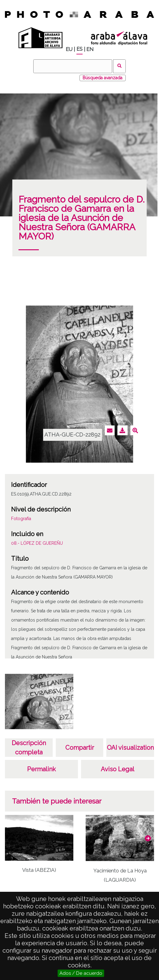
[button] (148, 838)
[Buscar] (73, 66)
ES (79, 49)
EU (69, 49)
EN (90, 49)
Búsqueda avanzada (102, 78)
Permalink (41, 769)
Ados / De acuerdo (81, 973)
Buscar (119, 66)
